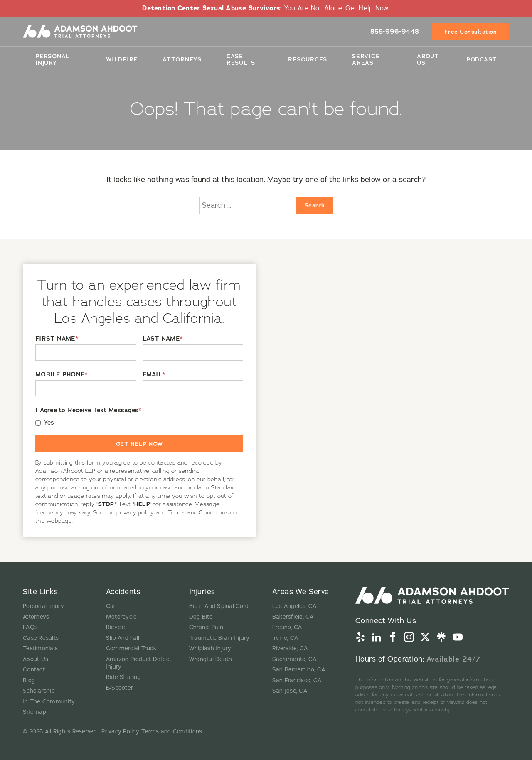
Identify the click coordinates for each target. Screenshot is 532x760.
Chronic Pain (206, 627)
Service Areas (366, 59)
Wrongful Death (211, 659)
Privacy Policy (120, 732)
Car (111, 606)
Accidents (123, 592)
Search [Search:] (315, 205)
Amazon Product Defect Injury (139, 663)
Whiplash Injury (210, 648)
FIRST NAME (57, 339)
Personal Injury (53, 59)
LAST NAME (163, 339)
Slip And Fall (123, 638)
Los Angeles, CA (294, 606)
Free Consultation (471, 31)
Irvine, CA (285, 638)
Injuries (202, 592)
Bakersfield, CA (293, 617)
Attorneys (182, 59)
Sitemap (34, 712)
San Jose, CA (290, 691)
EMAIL (154, 375)
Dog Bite (201, 617)
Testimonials (40, 648)
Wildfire (122, 59)
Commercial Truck (131, 648)
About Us (428, 59)
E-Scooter (119, 688)
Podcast (482, 59)
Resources (308, 59)
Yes (49, 423)
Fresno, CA (287, 627)
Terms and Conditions (172, 732)
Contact (34, 670)
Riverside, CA (290, 648)
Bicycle (116, 627)
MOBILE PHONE (61, 375)
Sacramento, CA (294, 659)
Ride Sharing (123, 677)
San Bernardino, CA (299, 670)
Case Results (241, 59)
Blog (29, 680)
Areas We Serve (301, 592)
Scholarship (39, 691)
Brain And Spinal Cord (219, 606)
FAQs (30, 627)
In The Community (49, 702)
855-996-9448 (395, 31)
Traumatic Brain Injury (219, 638)
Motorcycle (122, 617)
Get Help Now (367, 8)
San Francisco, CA (297, 680)
